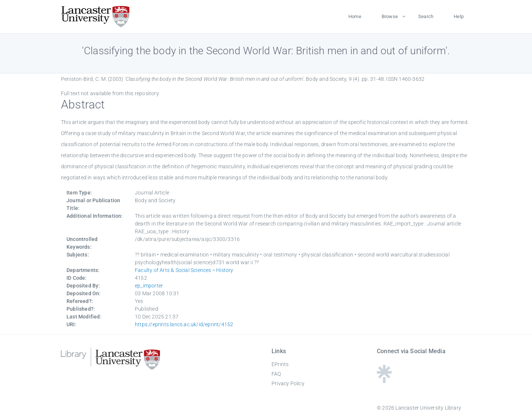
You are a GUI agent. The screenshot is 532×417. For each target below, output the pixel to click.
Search (426, 16)
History (225, 270)
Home (355, 16)
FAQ (276, 374)
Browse (390, 16)
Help (459, 16)
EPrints (280, 364)
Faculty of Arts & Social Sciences (173, 270)
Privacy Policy (288, 383)
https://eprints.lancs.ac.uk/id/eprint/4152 (184, 324)
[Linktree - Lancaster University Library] (384, 381)
